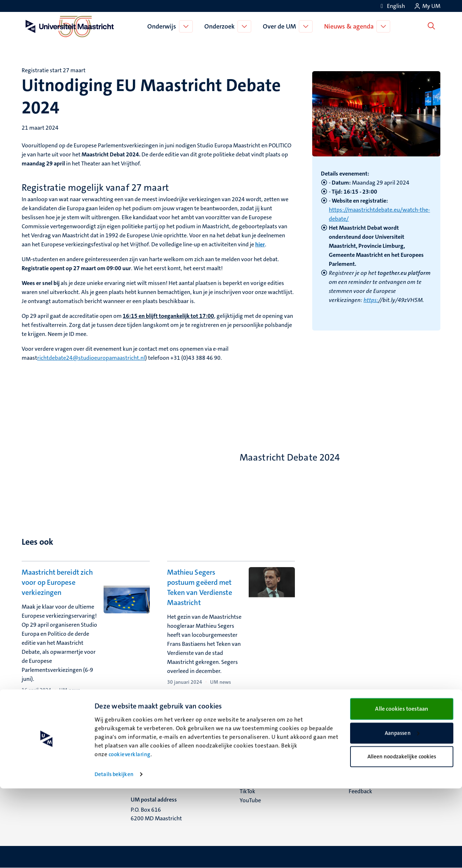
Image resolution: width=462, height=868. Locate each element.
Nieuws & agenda (351, 26)
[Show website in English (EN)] (392, 6)
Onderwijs (164, 26)
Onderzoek (221, 26)
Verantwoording (369, 764)
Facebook (252, 764)
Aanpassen (402, 813)
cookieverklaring (130, 834)
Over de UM (281, 26)
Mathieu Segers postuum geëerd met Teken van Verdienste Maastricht (200, 587)
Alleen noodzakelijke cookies (402, 836)
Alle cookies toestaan (402, 788)
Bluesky (249, 755)
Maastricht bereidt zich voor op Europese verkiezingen (57, 582)
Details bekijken (114, 854)
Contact (358, 755)
